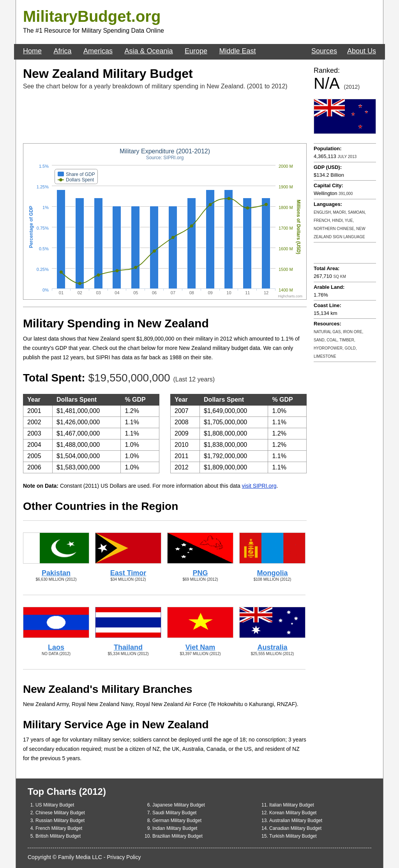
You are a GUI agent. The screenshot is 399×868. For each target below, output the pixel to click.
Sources (324, 51)
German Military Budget (177, 821)
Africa (62, 51)
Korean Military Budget (293, 813)
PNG (200, 573)
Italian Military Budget (292, 805)
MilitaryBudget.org (92, 16)
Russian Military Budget (60, 821)
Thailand (128, 647)
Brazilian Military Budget (177, 836)
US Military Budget (55, 805)
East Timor (128, 573)
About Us (362, 51)
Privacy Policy (124, 857)
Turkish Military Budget (293, 836)
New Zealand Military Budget (108, 74)
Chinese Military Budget (60, 813)
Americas (98, 51)
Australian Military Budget (296, 821)
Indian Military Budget (175, 828)
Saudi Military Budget (174, 813)
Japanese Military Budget (179, 805)
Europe (196, 51)
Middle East (237, 51)
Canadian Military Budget (295, 828)
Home (32, 51)
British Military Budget (58, 836)
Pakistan (56, 573)
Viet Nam (200, 647)
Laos (56, 647)
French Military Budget (59, 828)
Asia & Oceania (148, 51)
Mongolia (273, 573)
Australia (272, 647)
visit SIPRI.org (259, 486)
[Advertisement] (165, 116)
